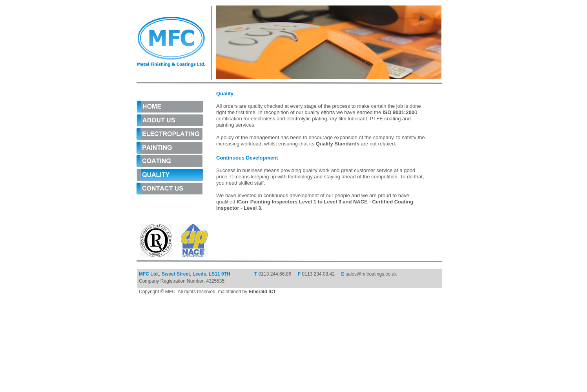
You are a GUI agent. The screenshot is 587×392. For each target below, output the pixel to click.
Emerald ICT (263, 292)
